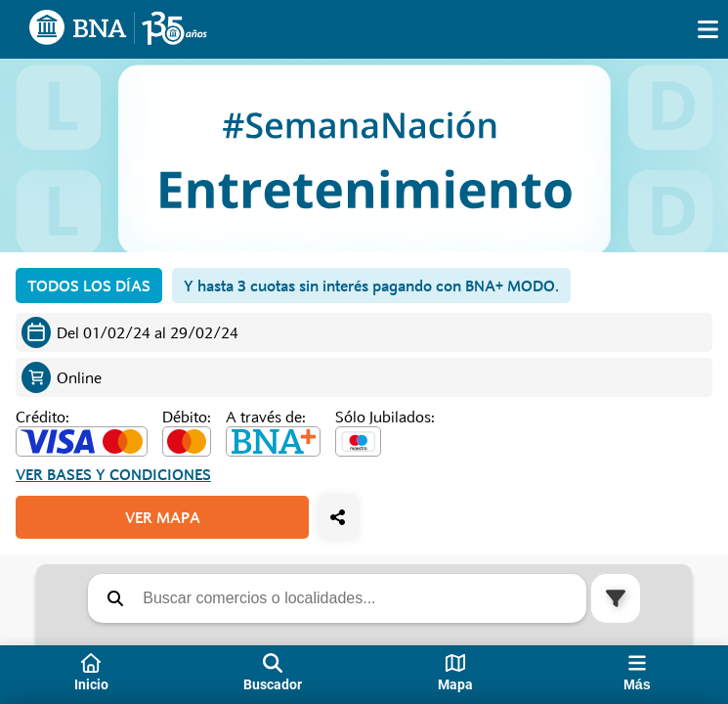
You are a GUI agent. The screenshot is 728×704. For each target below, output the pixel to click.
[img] (708, 29)
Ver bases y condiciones (113, 474)
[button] (115, 598)
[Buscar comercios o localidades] (360, 598)
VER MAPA (163, 517)
